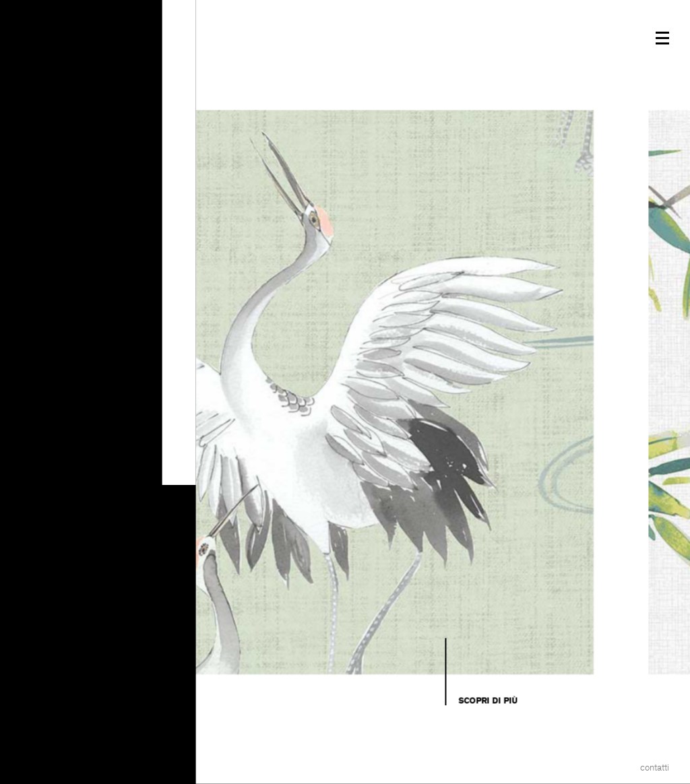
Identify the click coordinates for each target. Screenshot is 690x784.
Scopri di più (488, 700)
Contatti (655, 767)
